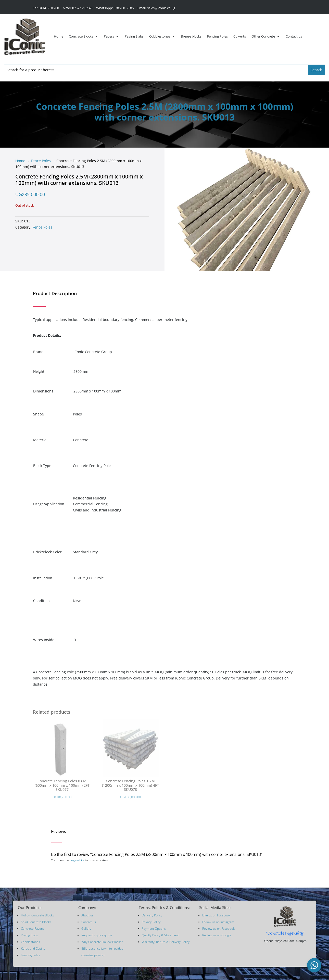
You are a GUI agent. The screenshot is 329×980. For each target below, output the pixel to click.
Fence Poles (41, 161)
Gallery (86, 929)
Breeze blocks (191, 36)
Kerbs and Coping (33, 948)
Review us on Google (217, 935)
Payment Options (154, 929)
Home (59, 36)
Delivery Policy (152, 915)
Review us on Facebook (218, 929)
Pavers (109, 36)
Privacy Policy (151, 922)
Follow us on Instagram (218, 922)
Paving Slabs (134, 36)
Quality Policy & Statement (160, 935)
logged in (77, 860)
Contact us (294, 36)
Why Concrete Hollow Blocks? (102, 942)
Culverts (240, 36)
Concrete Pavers (32, 929)
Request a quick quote (97, 935)
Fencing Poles (217, 36)
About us (87, 915)
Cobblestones (160, 36)
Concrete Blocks (81, 36)
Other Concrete (263, 36)
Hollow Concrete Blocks (37, 915)
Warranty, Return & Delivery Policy (166, 942)
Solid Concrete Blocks (36, 922)
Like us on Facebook (216, 915)
